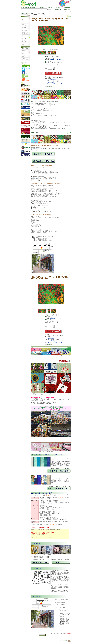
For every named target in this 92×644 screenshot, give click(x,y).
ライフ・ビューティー (26, 26)
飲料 (22, 20)
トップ (69, 12)
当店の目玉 (24, 52)
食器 (23, 37)
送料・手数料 (53, 357)
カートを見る (67, 8)
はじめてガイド (58, 9)
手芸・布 (23, 29)
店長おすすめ (24, 54)
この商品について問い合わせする (53, 84)
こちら (32, 181)
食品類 (23, 24)
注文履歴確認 (58, 8)
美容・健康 (24, 27)
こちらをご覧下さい (53, 80)
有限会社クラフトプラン (66, 11)
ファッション (24, 21)
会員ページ (50, 8)
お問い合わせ (67, 9)
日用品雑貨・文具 (25, 32)
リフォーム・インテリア (26, 36)
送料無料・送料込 (25, 60)
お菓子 (23, 18)
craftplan (61, 612)
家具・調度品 (24, 31)
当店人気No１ (24, 50)
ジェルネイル (24, 39)
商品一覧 (42, 8)
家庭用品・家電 (25, 34)
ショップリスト (33, 8)
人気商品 (23, 55)
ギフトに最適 (24, 58)
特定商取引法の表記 (61, 357)
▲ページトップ (64, 641)
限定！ (23, 57)
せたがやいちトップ (25, 8)
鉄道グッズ (24, 42)
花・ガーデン (24, 43)
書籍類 (23, 45)
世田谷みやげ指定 (25, 49)
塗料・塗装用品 (25, 40)
